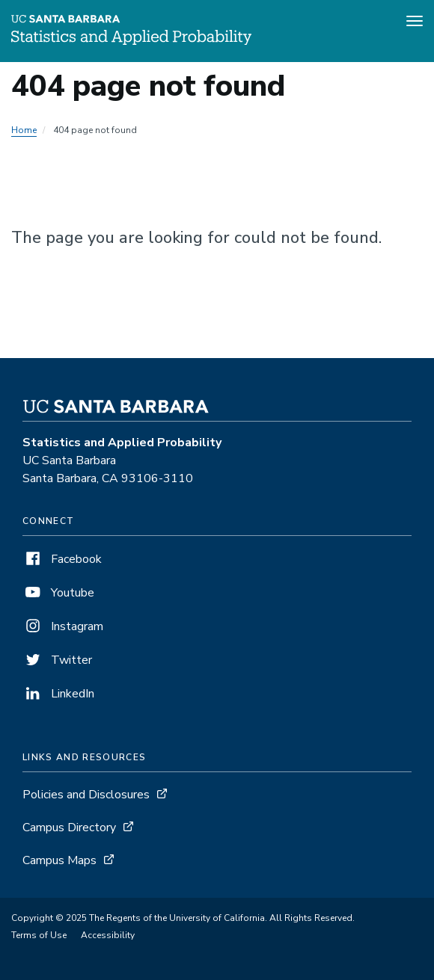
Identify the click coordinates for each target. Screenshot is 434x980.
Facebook (62, 559)
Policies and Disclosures (86, 795)
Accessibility (108, 935)
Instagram (63, 626)
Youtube (58, 593)
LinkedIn (58, 694)
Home (24, 130)
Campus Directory (69, 828)
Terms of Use (39, 935)
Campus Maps (59, 860)
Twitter (57, 660)
